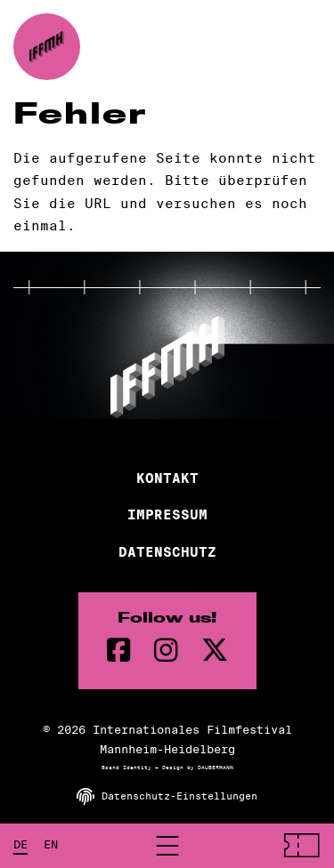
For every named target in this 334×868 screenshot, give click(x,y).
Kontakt (167, 478)
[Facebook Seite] (119, 651)
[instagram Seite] (166, 651)
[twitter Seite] (215, 651)
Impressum (167, 515)
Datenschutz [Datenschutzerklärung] (167, 552)
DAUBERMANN (216, 768)
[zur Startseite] (47, 47)
